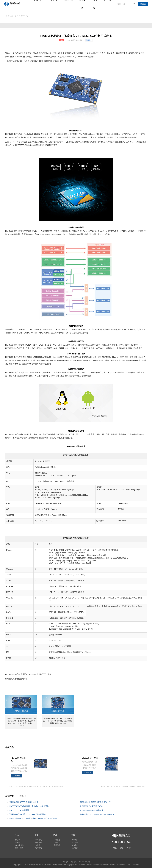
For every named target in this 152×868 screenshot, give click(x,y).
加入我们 (72, 845)
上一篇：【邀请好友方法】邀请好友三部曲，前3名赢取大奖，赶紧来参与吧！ (35, 786)
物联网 (84, 137)
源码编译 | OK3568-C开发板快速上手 (96, 802)
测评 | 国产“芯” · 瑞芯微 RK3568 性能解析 (97, 814)
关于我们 (72, 839)
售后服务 (37, 845)
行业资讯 (55, 842)
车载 (89, 434)
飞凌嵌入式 (28, 61)
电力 (113, 53)
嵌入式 (75, 53)
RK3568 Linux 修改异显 (19, 810)
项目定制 (37, 839)
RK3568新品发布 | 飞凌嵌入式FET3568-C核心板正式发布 (33, 818)
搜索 (124, 4)
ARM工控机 (19, 845)
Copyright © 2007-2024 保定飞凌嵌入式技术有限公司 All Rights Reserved (90, 865)
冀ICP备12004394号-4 (126, 865)
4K (116, 345)
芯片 (18, 53)
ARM (34, 719)
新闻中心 (25, 16)
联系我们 (72, 849)
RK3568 (89, 40)
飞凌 (134, 134)
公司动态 (55, 839)
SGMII (47, 234)
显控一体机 (19, 849)
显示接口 (73, 345)
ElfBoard (81, 862)
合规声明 (88, 862)
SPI (8, 646)
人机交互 (35, 348)
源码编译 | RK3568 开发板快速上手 (24, 802)
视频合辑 (55, 845)
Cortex (93, 134)
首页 (17, 16)
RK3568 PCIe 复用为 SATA (91, 806)
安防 (107, 434)
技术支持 (37, 842)
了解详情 (16, 776)
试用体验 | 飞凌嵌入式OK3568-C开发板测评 (27, 814)
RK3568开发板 (48, 719)
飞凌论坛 (73, 862)
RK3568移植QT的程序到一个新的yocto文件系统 (29, 806)
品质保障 (72, 842)
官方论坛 (37, 849)
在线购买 (143, 4)
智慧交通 (102, 137)
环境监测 (100, 434)
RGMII (41, 234)
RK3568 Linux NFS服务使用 (92, 810)
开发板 (39, 674)
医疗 (118, 53)
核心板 (64, 61)
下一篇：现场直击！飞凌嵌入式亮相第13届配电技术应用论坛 (123, 786)
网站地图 (139, 865)
